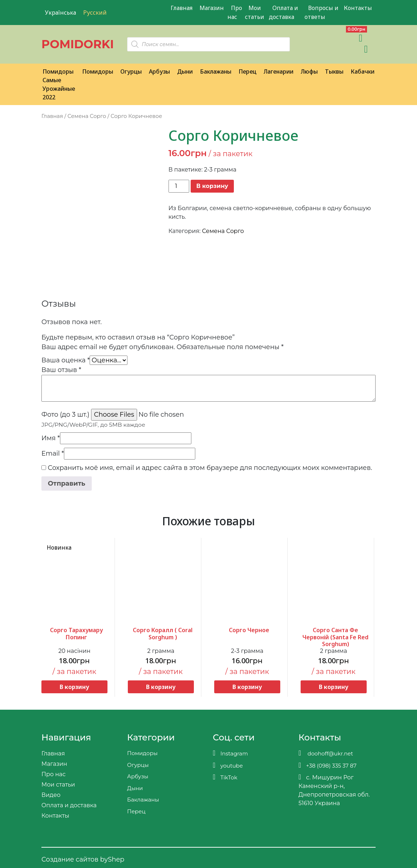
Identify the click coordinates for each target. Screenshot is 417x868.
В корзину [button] (74, 687)
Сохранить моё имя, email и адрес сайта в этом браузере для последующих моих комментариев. (210, 468)
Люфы (309, 71)
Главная (182, 8)
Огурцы (131, 71)
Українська (61, 13)
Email (53, 453)
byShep (112, 859)
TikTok (225, 777)
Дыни (185, 71)
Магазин (212, 8)
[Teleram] (320, 38)
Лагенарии (278, 71)
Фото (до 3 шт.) (65, 415)
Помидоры (98, 71)
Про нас (235, 12)
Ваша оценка (66, 360)
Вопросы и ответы (321, 12)
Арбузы (159, 71)
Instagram (230, 753)
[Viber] (305, 38)
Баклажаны (216, 71)
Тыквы (334, 71)
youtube (228, 765)
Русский (95, 13)
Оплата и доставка (283, 12)
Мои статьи (255, 12)
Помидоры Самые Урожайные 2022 (59, 84)
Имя (51, 438)
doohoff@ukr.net (326, 753)
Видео (51, 795)
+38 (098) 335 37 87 (328, 765)
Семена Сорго (87, 116)
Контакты (358, 8)
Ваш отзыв (61, 370)
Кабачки (363, 71)
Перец (247, 71)
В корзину (212, 186)
